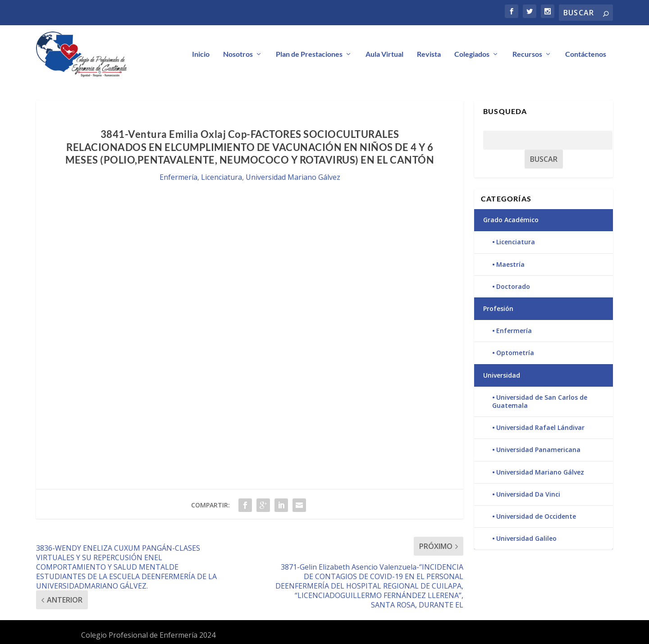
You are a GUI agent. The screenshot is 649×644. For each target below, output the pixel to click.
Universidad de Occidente (536, 517)
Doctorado (513, 287)
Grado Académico (511, 220)
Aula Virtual (384, 54)
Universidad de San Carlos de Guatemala (540, 401)
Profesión (498, 309)
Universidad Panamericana (538, 450)
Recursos (527, 54)
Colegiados (472, 54)
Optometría (515, 353)
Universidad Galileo (526, 539)
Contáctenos (586, 54)
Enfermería (178, 178)
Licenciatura (222, 178)
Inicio (201, 54)
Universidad (502, 375)
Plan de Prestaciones (309, 54)
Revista (429, 54)
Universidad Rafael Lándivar (540, 428)
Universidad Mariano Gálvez (293, 178)
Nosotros (238, 54)
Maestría (510, 264)
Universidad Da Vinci (528, 494)
